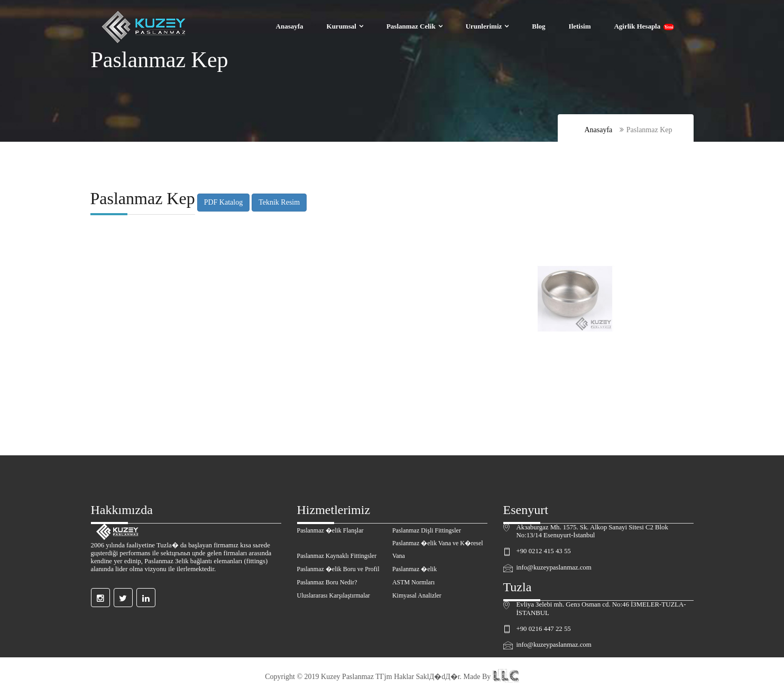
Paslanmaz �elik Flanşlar (330, 530)
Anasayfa (290, 26)
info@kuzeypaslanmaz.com (554, 567)
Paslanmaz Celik (411, 26)
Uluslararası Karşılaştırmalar (334, 595)
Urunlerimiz (484, 26)
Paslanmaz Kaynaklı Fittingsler (337, 556)
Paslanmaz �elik (414, 569)
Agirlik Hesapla (644, 26)
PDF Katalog (223, 202)
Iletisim (580, 26)
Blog (538, 26)
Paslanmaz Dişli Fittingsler (427, 530)
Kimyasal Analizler (417, 595)
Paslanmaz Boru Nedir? (327, 582)
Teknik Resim (279, 202)
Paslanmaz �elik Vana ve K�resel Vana (438, 549)
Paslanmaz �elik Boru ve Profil (338, 569)
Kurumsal (342, 26)
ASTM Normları (413, 582)
